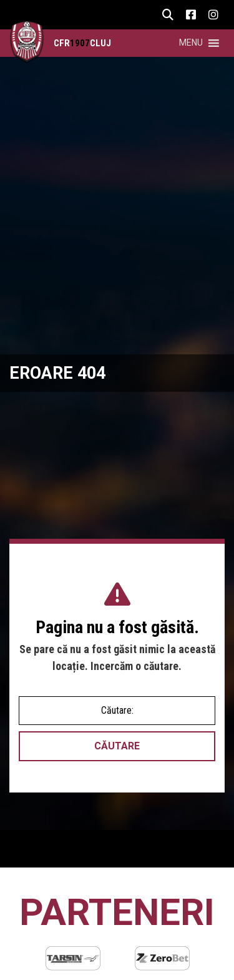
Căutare (117, 746)
